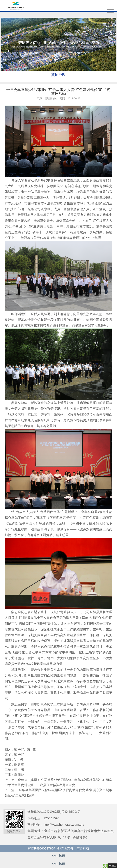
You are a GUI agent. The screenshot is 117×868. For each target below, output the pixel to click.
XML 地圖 (58, 856)
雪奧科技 (83, 848)
